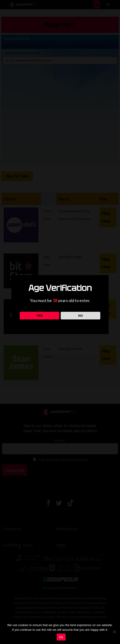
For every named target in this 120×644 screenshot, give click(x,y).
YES (39, 316)
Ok (61, 637)
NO (81, 316)
